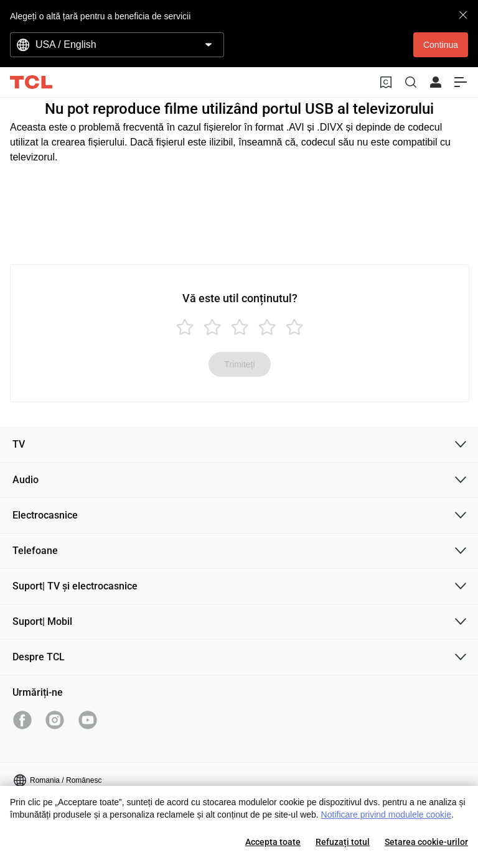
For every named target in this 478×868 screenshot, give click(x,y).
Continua (441, 45)
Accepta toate (273, 842)
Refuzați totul (343, 842)
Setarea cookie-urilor (426, 842)
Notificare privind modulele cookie (386, 815)
